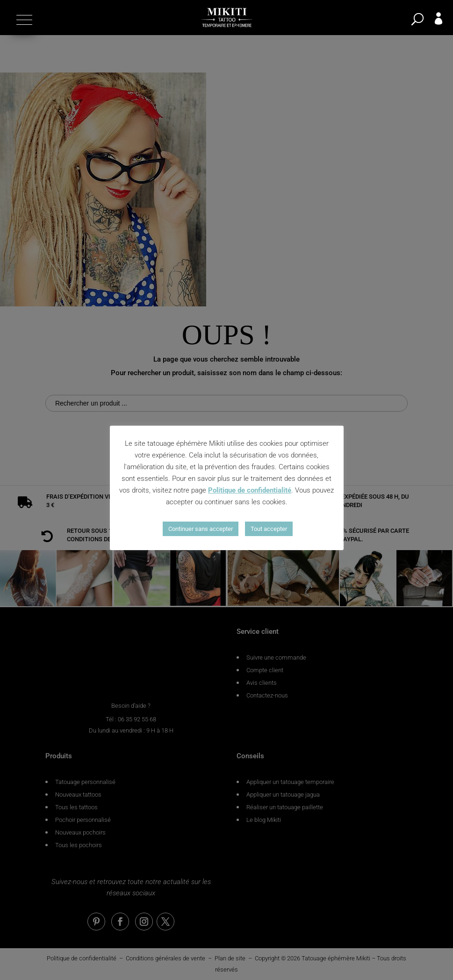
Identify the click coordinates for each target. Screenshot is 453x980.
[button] (23, 20)
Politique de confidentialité (250, 490)
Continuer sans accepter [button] (201, 529)
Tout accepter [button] (269, 529)
